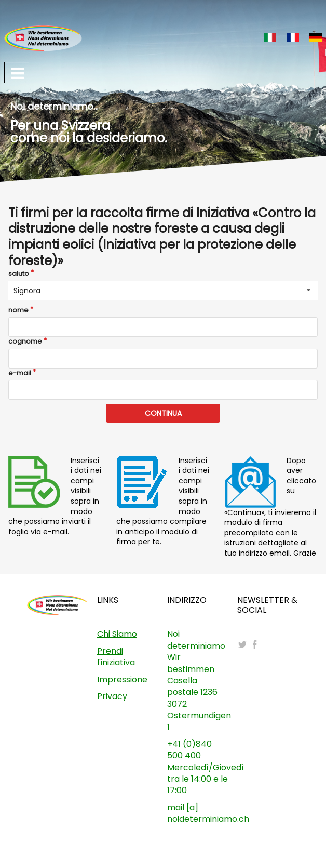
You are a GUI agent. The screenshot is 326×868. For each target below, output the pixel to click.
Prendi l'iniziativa (116, 657)
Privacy (112, 696)
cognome (25, 341)
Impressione (122, 680)
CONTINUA (163, 413)
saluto (19, 274)
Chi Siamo (117, 634)
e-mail (20, 373)
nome (18, 310)
